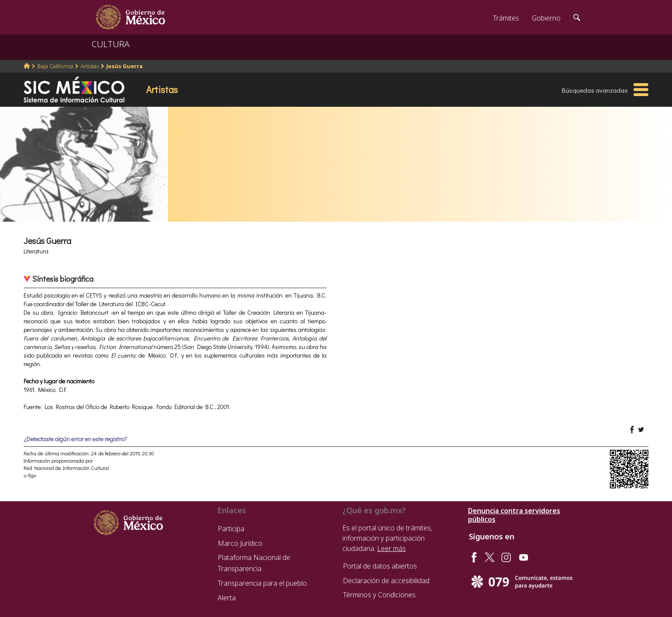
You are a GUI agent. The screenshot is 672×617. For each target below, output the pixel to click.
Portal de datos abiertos (380, 566)
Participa (231, 529)
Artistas (90, 66)
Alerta (227, 598)
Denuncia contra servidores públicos (514, 515)
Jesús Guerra (124, 66)
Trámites (506, 18)
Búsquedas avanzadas (595, 90)
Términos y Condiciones (379, 595)
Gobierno (546, 18)
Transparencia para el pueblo (262, 583)
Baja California (55, 66)
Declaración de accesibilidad (386, 581)
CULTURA (111, 44)
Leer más (391, 548)
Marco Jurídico (240, 543)
